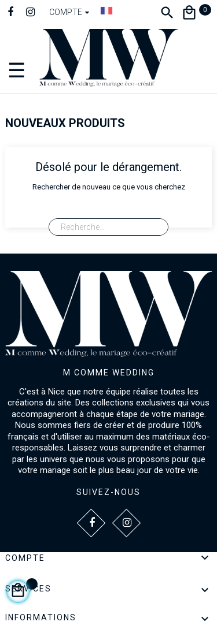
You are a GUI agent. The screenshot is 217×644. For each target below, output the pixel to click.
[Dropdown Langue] (106, 10)
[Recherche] (108, 227)
